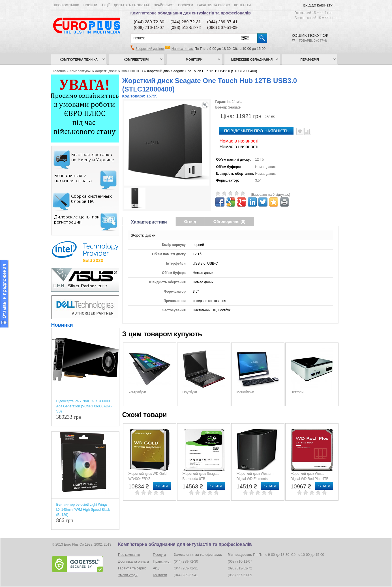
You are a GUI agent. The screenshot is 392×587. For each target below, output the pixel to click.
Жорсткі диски (106, 71)
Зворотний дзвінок (150, 49)
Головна (59, 71)
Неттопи (297, 392)
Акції (105, 5)
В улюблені (300, 131)
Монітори (194, 59)
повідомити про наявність (256, 131)
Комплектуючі (136, 59)
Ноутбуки (190, 392)
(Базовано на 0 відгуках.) (271, 195)
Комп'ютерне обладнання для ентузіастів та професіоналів (191, 13)
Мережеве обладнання (252, 59)
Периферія (310, 59)
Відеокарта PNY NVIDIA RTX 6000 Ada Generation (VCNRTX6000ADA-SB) (84, 406)
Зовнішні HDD (132, 71)
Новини (90, 5)
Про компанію (67, 5)
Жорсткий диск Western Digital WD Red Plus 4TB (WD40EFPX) (310, 479)
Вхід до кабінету (318, 5)
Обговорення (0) (229, 222)
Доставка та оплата (132, 5)
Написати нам (183, 49)
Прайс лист (164, 5)
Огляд (190, 222)
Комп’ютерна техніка (79, 59)
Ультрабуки (137, 392)
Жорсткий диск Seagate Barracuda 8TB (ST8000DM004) (201, 479)
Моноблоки (245, 392)
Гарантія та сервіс (214, 5)
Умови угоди (128, 575)
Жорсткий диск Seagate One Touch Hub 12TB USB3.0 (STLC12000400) (202, 71)
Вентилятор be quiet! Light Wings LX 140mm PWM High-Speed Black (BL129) (83, 510)
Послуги (186, 5)
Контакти (242, 5)
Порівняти (308, 131)
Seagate (234, 107)
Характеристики (149, 222)
